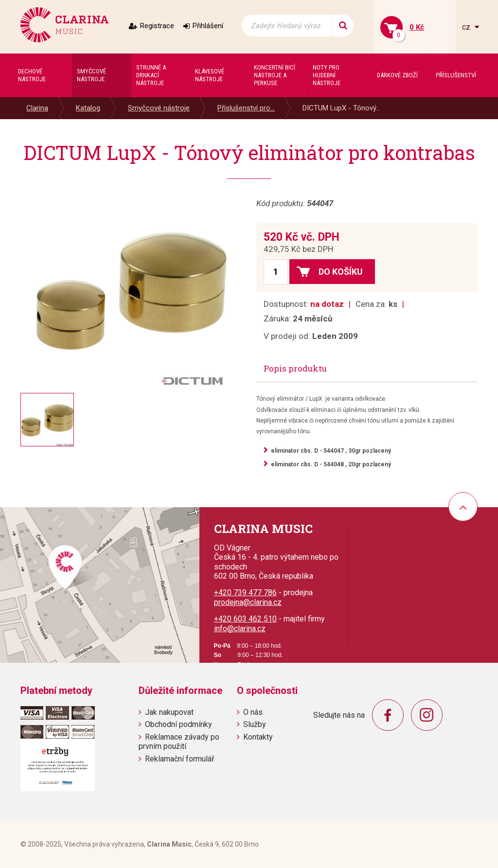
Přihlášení (208, 26)
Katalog (88, 108)
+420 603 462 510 (245, 619)
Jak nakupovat (169, 712)
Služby (255, 724)
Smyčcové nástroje (159, 108)
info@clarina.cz (240, 629)
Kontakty (258, 737)
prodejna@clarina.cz (248, 602)
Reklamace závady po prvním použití (179, 742)
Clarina (37, 108)
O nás (253, 712)
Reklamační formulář (179, 759)
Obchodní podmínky (178, 724)
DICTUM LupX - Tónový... (341, 108)
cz (467, 27)
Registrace (157, 26)
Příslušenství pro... (246, 108)
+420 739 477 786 (245, 593)
